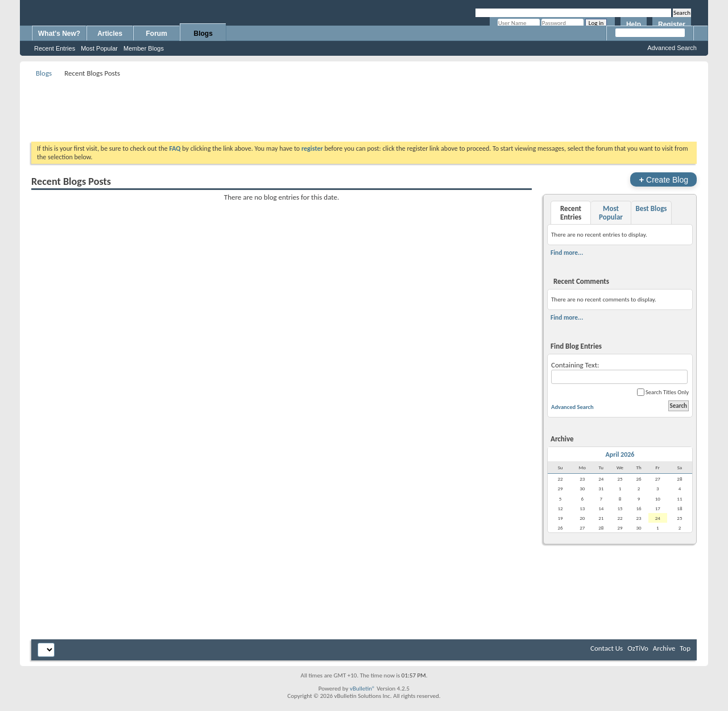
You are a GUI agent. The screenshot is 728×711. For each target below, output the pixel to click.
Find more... (567, 253)
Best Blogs (651, 208)
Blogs (203, 34)
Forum (157, 34)
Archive (664, 648)
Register (672, 24)
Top (685, 648)
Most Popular (99, 48)
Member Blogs (144, 48)
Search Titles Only (663, 392)
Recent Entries (55, 48)
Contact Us (607, 648)
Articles (110, 34)
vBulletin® (363, 689)
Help (634, 24)
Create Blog (663, 179)
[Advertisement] (364, 106)
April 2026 (620, 454)
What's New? (59, 34)
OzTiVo (638, 648)
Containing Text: (619, 372)
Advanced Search (672, 48)
